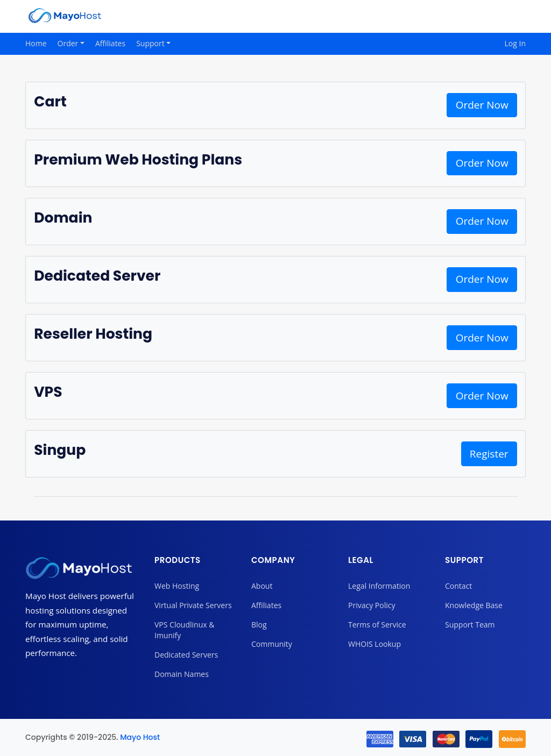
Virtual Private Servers (193, 605)
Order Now (482, 105)
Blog (259, 625)
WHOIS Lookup (375, 644)
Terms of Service (377, 625)
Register (489, 454)
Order (69, 43)
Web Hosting (177, 586)
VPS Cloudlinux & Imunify (184, 630)
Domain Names (182, 674)
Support (151, 43)
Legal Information (379, 586)
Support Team (470, 625)
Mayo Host (140, 737)
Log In (515, 43)
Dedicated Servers (186, 655)
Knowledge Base (474, 605)
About (262, 586)
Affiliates (110, 43)
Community (272, 644)
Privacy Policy (372, 605)
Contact (458, 586)
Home (36, 43)
